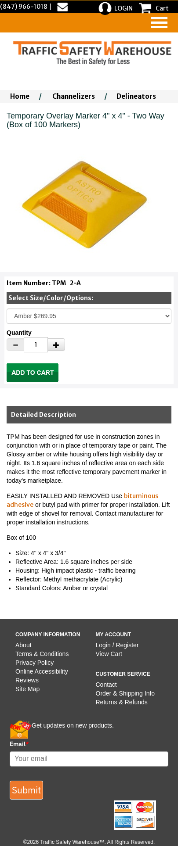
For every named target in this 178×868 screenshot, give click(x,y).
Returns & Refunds (122, 702)
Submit (26, 790)
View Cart (109, 654)
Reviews (27, 680)
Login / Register (117, 645)
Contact (106, 685)
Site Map (27, 689)
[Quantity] (36, 345)
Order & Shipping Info (125, 693)
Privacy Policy (35, 663)
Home (20, 96)
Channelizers (74, 96)
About (24, 645)
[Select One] (89, 316)
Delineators (136, 96)
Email (19, 744)
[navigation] (159, 23)
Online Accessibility (42, 671)
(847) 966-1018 (24, 7)
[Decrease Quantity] (15, 344)
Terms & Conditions (42, 654)
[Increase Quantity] (56, 344)
